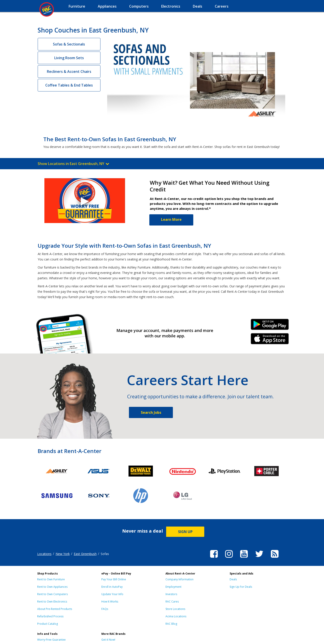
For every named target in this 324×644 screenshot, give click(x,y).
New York (63, 554)
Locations (44, 554)
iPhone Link (270, 340)
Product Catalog (48, 624)
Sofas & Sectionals (69, 44)
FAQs (105, 609)
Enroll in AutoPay (112, 587)
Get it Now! (108, 640)
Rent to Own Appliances (52, 587)
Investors (171, 594)
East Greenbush (85, 554)
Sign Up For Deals (241, 587)
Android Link (270, 326)
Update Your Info (112, 594)
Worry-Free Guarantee (51, 640)
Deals (233, 579)
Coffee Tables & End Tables (69, 85)
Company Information (179, 579)
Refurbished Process (50, 616)
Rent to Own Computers (52, 594)
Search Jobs (151, 412)
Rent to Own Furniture (51, 579)
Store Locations (175, 609)
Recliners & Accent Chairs (69, 72)
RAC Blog (171, 624)
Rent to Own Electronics (52, 602)
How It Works (110, 602)
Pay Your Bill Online (114, 579)
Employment (173, 587)
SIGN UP (185, 532)
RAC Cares (172, 602)
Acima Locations (176, 616)
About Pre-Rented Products (55, 609)
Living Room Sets (69, 58)
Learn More (171, 219)
